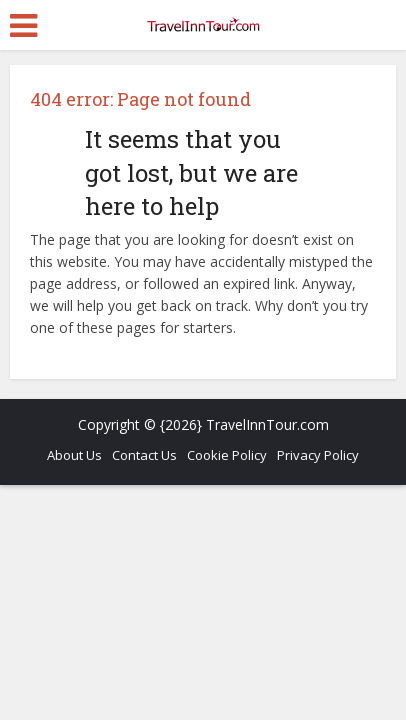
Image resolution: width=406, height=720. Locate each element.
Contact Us (144, 455)
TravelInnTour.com (267, 424)
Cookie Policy (227, 455)
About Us (74, 455)
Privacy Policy (318, 455)
